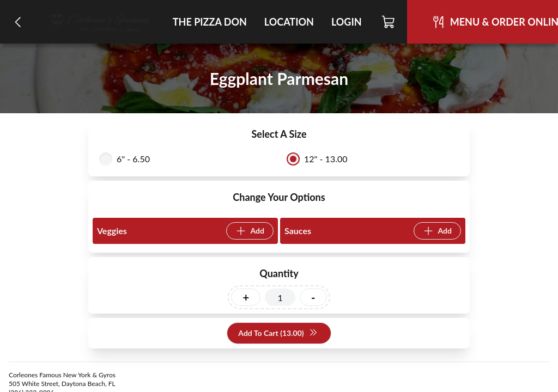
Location (289, 22)
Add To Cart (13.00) (278, 333)
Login (347, 22)
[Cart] (389, 22)
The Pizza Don (210, 22)
